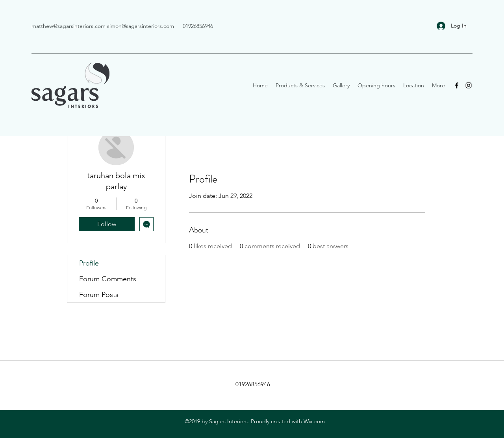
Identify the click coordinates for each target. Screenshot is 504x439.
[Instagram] (469, 85)
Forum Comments (108, 279)
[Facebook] (457, 85)
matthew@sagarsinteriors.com (69, 26)
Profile (89, 263)
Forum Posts (99, 295)
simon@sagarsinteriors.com (141, 26)
